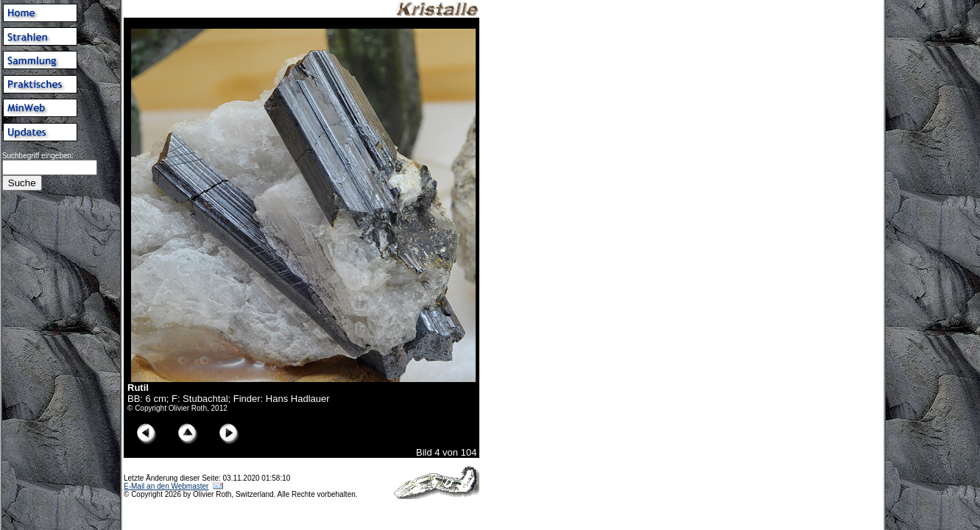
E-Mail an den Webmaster (166, 486)
